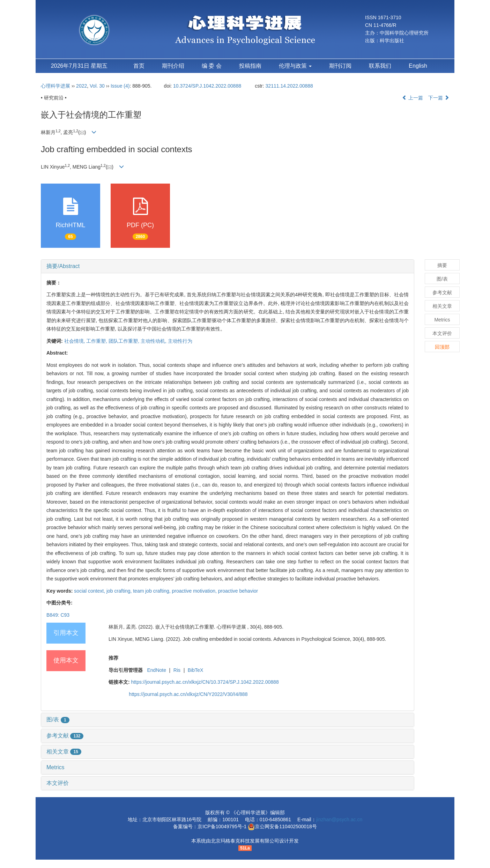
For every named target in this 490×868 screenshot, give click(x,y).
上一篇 (413, 98)
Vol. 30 (97, 86)
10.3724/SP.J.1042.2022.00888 (207, 86)
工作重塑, (97, 341)
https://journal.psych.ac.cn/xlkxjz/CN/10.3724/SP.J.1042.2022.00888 (205, 682)
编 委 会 (212, 66)
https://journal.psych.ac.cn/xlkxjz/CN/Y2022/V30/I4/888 (188, 694)
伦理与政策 (295, 66)
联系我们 (380, 66)
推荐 (113, 658)
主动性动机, (154, 341)
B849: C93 (58, 615)
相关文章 (64, 752)
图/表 (58, 719)
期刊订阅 (340, 66)
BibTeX (195, 670)
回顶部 (442, 347)
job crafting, (120, 591)
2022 (81, 86)
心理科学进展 (56, 86)
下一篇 (439, 98)
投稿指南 (250, 66)
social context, (90, 591)
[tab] (228, 266)
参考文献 (65, 736)
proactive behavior (238, 591)
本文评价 (58, 783)
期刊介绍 (173, 66)
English (418, 66)
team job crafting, (152, 591)
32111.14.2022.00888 (289, 86)
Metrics (55, 767)
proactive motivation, (195, 591)
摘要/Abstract (63, 266)
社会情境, (75, 341)
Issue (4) (120, 86)
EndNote (156, 670)
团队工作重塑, (125, 341)
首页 (139, 66)
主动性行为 (180, 341)
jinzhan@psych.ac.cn (339, 819)
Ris (177, 670)
